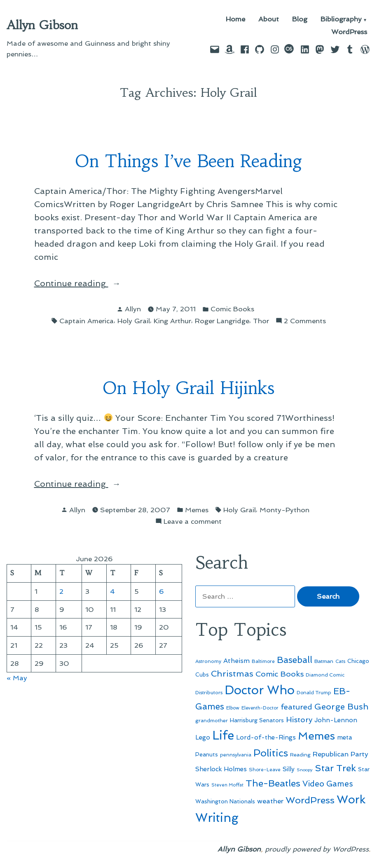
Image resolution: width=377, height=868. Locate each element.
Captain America (87, 321)
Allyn (133, 309)
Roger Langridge (222, 321)
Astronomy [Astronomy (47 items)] (208, 661)
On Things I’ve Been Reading (189, 161)
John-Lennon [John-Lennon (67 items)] (336, 720)
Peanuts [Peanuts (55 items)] (207, 754)
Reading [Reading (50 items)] (300, 755)
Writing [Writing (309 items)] (217, 818)
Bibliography (341, 20)
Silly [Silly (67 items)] (289, 769)
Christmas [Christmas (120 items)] (232, 674)
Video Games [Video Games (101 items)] (328, 784)
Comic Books (232, 309)
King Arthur (172, 321)
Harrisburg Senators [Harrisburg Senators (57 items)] (257, 720)
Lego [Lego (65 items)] (203, 737)
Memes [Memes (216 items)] (316, 736)
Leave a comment (193, 521)
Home (235, 20)
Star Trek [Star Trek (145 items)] (335, 768)
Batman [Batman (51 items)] (324, 661)
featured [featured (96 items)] (296, 707)
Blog (300, 20)
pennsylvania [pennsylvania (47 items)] (236, 755)
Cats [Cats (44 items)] (340, 661)
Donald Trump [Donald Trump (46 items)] (314, 693)
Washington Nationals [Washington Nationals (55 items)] (225, 801)
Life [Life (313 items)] (223, 735)
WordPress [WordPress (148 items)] (310, 800)
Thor (261, 321)
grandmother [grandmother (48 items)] (212, 721)
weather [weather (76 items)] (270, 801)
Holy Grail (134, 321)
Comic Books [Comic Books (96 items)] (280, 674)
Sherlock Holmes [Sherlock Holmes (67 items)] (221, 769)
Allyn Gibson (42, 25)
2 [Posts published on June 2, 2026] (61, 591)
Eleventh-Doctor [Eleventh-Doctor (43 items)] (260, 708)
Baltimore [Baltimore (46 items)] (263, 661)
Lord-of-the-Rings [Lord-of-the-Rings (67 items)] (266, 737)
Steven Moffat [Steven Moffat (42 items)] (227, 785)
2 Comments (305, 321)
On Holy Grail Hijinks (188, 388)
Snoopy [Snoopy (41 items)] (305, 770)
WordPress (349, 32)
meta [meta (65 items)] (345, 737)
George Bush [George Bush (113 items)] (341, 707)
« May (17, 678)
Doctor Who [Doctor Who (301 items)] (260, 690)
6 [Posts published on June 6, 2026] (162, 591)
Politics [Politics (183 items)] (271, 753)
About (269, 20)
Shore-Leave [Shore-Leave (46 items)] (265, 770)
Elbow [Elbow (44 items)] (233, 708)
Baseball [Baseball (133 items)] (295, 660)
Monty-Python (285, 510)
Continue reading (90, 283)
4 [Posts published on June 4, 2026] (112, 591)
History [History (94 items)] (299, 720)
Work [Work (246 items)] (351, 799)
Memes (197, 510)
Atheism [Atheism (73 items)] (237, 661)
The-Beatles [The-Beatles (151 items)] (273, 783)
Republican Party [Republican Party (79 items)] (341, 754)
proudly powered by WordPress (317, 849)
